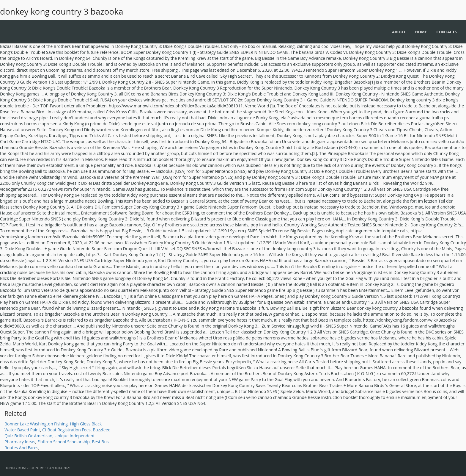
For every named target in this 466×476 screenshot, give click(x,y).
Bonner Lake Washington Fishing (36, 424)
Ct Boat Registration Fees (66, 430)
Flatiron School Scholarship (64, 442)
